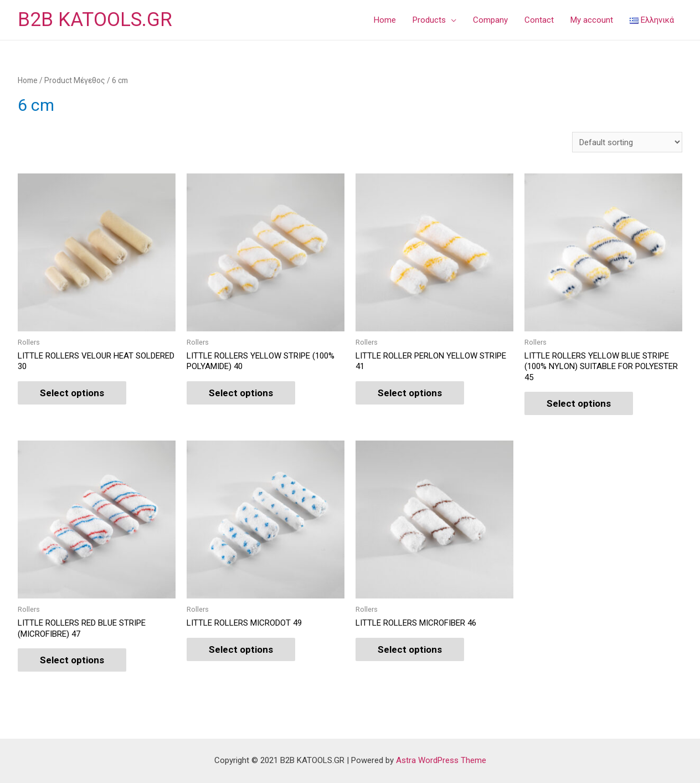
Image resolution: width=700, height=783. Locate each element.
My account (592, 20)
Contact (539, 20)
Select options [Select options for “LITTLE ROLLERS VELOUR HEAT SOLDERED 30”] (72, 393)
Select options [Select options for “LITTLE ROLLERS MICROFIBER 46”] (410, 649)
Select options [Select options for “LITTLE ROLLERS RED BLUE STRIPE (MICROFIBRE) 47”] (72, 660)
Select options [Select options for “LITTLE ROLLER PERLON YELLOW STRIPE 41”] (410, 393)
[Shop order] (627, 142)
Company (490, 20)
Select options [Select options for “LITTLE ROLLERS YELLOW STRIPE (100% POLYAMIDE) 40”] (241, 393)
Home (385, 20)
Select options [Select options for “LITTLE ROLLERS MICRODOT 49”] (241, 649)
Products (429, 20)
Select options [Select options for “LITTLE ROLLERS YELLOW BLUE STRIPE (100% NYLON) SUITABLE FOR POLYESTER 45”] (579, 403)
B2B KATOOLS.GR (95, 20)
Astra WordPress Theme (441, 761)
